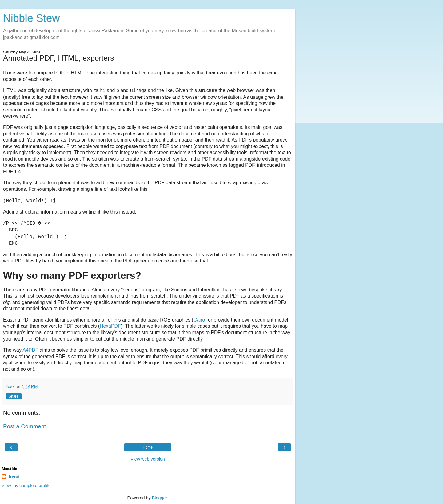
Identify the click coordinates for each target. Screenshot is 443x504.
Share (14, 396)
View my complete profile (26, 486)
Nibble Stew (31, 18)
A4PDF (30, 350)
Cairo (199, 320)
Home (148, 447)
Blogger (160, 498)
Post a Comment (24, 426)
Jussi (13, 477)
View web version (148, 459)
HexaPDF (110, 326)
